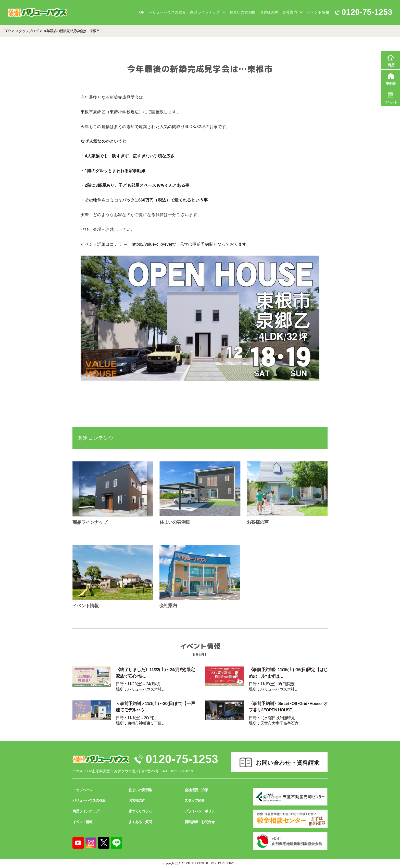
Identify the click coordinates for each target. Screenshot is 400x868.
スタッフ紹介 (195, 800)
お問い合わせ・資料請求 (288, 763)
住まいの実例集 (243, 12)
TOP (141, 12)
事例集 (391, 78)
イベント (391, 97)
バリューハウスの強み (167, 12)
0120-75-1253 (182, 759)
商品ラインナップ (205, 12)
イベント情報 (318, 12)
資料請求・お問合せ (200, 822)
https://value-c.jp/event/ (154, 244)
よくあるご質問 (140, 822)
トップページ (82, 790)
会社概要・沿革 (196, 790)
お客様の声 (269, 12)
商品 (391, 60)
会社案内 (290, 12)
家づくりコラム (140, 811)
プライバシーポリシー (201, 811)
